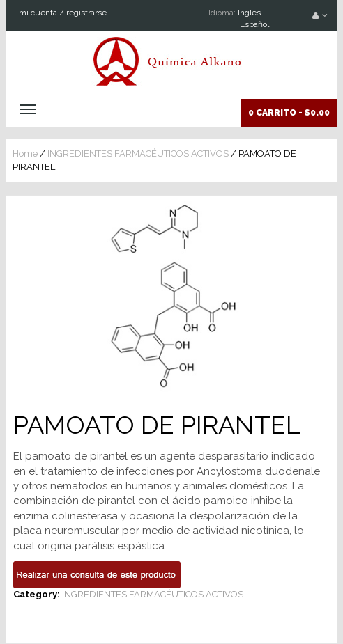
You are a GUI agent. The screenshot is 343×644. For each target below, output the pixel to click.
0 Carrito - (289, 113)
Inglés (249, 13)
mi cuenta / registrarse (63, 13)
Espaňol (254, 24)
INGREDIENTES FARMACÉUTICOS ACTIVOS (138, 154)
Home (25, 154)
